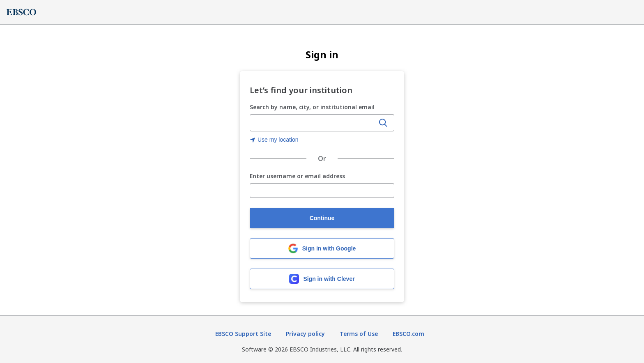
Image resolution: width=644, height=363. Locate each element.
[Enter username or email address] (322, 191)
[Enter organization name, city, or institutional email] (313, 123)
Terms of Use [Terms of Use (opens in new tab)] (359, 334)
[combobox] (313, 123)
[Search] (383, 123)
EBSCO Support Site (243, 334)
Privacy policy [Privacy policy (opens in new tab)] (305, 334)
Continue (322, 218)
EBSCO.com (408, 334)
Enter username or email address (297, 176)
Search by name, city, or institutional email (312, 107)
